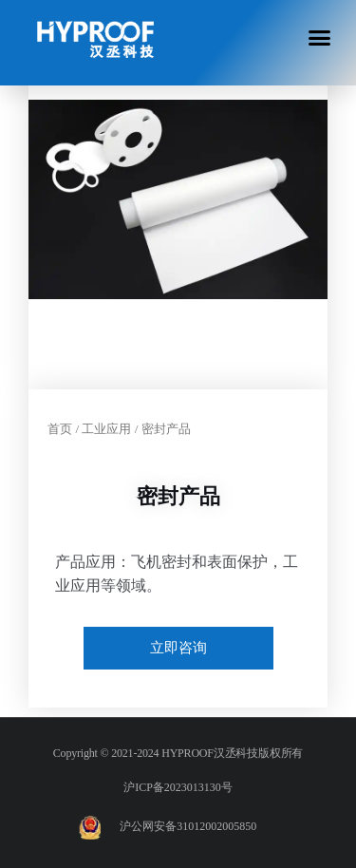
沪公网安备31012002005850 (188, 826)
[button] (320, 37)
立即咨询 (178, 648)
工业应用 (106, 429)
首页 (60, 429)
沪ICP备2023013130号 (178, 787)
